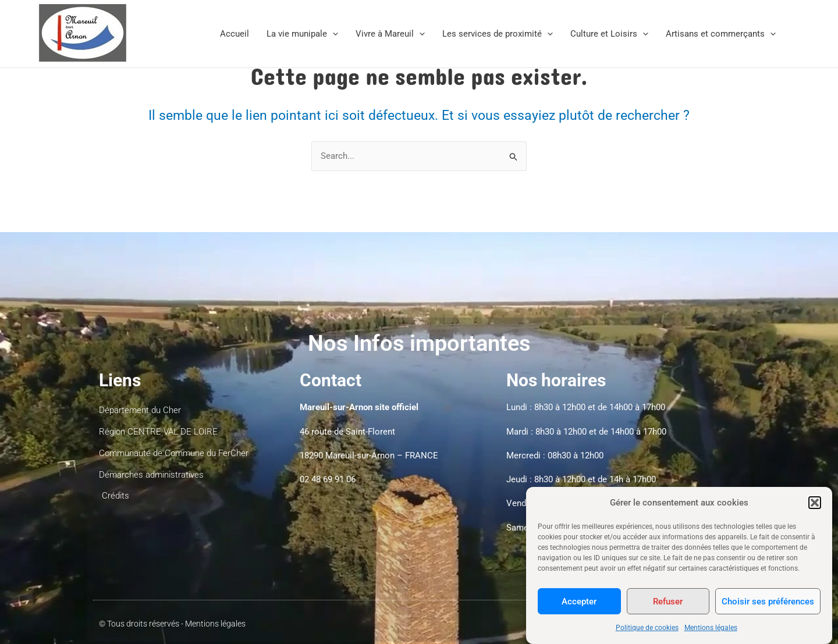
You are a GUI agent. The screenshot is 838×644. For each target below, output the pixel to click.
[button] (815, 510)
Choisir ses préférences (768, 609)
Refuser (668, 609)
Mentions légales (711, 636)
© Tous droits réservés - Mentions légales (172, 624)
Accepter (579, 609)
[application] (333, 34)
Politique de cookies (647, 636)
